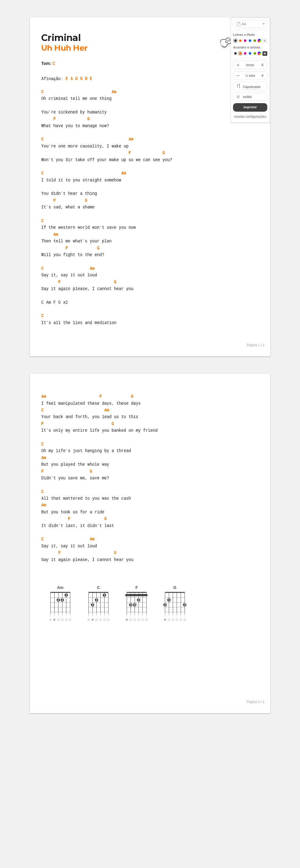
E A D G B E (79, 78)
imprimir (250, 107)
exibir (247, 97)
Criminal (61, 38)
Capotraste (252, 87)
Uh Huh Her (64, 48)
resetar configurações (250, 117)
